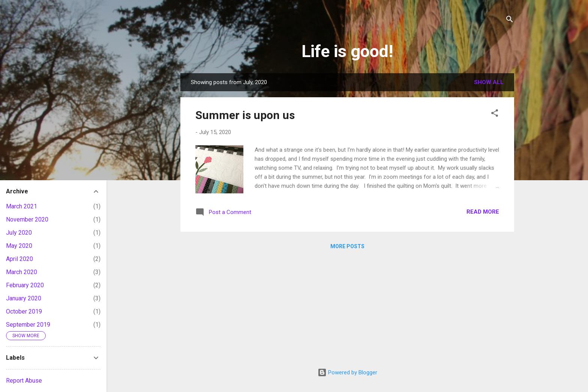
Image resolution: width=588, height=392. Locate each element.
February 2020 (25, 285)
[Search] (510, 20)
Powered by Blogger (347, 372)
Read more (483, 212)
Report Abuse (24, 381)
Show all (489, 82)
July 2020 (19, 233)
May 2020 (19, 246)
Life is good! (347, 51)
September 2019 (28, 325)
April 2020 (19, 259)
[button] (495, 114)
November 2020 (27, 219)
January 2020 (24, 298)
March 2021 (22, 206)
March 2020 (22, 272)
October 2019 (24, 311)
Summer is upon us (245, 115)
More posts (347, 246)
